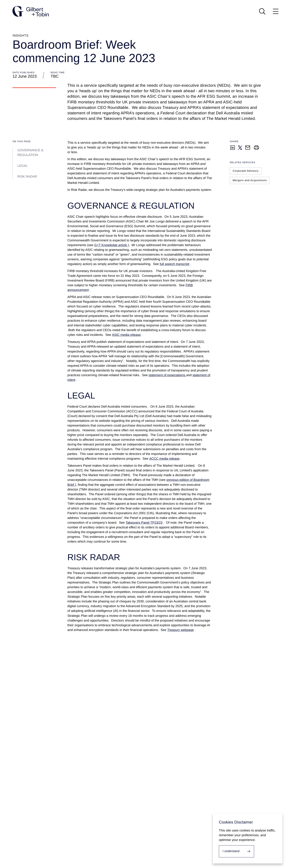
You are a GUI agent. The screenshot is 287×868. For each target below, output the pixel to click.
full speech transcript (175, 264)
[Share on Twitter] (240, 148)
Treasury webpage (180, 630)
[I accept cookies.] (236, 851)
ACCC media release (164, 459)
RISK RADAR (27, 177)
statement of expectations (167, 375)
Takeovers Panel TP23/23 (144, 523)
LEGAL (23, 166)
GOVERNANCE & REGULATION (30, 153)
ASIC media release (126, 335)
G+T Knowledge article (111, 245)
